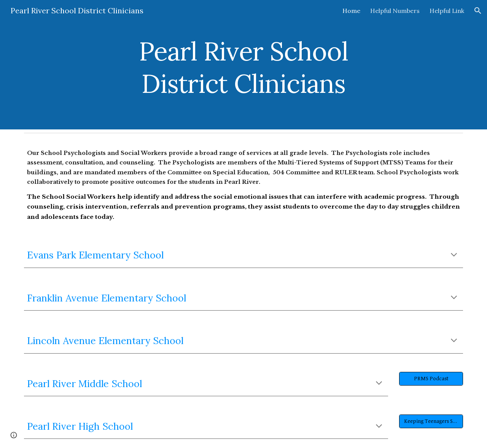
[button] (478, 11)
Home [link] (351, 11)
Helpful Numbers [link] (395, 11)
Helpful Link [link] (447, 11)
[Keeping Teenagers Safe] (431, 421)
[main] (243, 65)
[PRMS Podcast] (431, 378)
